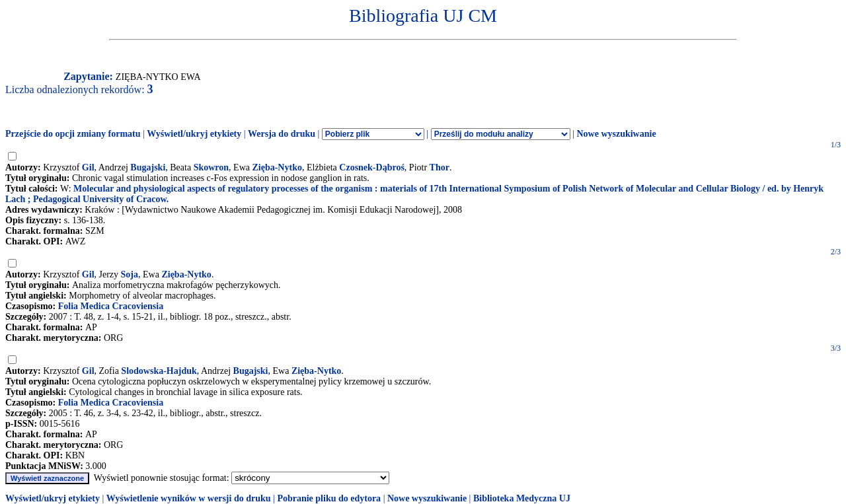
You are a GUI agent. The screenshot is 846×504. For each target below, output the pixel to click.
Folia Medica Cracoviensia (111, 306)
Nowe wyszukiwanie (616, 134)
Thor (440, 167)
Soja (130, 274)
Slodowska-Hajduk (159, 371)
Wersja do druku (282, 134)
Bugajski (148, 167)
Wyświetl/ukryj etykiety (194, 134)
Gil (88, 167)
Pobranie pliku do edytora (329, 498)
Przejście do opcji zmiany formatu (73, 134)
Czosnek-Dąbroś (372, 167)
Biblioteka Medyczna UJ (522, 498)
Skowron (211, 167)
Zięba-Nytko (277, 167)
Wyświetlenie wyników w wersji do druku (189, 498)
